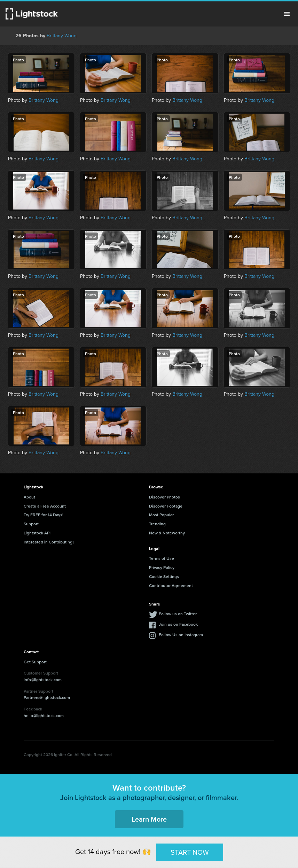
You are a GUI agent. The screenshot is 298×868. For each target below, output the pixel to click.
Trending (157, 524)
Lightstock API (37, 533)
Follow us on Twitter (178, 614)
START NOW (190, 852)
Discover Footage (166, 506)
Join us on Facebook (178, 624)
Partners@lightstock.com (47, 697)
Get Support (35, 662)
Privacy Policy (162, 567)
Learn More (149, 819)
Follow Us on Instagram (181, 635)
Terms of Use (162, 558)
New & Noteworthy (167, 533)
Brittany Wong (62, 36)
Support (31, 524)
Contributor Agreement (171, 585)
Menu (287, 14)
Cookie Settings (164, 576)
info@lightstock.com (43, 680)
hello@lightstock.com (44, 715)
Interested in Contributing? (49, 542)
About (29, 497)
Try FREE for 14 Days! (44, 515)
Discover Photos (164, 497)
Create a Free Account (45, 506)
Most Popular (161, 515)
